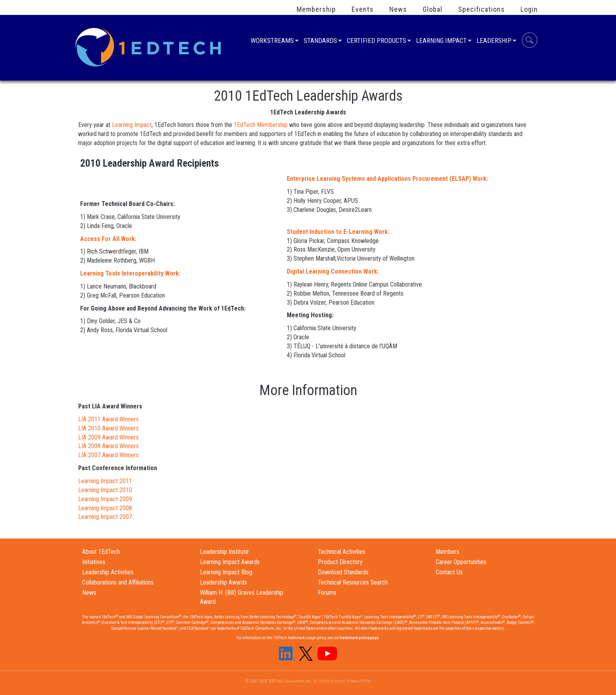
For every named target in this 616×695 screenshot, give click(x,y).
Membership (316, 9)
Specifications (481, 9)
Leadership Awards (224, 582)
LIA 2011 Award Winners (108, 419)
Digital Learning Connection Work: (333, 271)
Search (530, 41)
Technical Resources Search (353, 582)
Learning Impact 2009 (105, 499)
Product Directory (340, 562)
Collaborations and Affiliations (118, 582)
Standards (320, 41)
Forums (327, 593)
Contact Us (449, 572)
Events (363, 9)
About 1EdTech (101, 552)
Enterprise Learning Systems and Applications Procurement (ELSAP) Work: (387, 179)
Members (447, 552)
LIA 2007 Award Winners (108, 455)
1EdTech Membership (260, 125)
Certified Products (377, 41)
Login (529, 9)
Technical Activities (342, 552)
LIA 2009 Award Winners (108, 437)
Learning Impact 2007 (105, 517)
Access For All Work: (108, 239)
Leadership (494, 41)
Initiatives (94, 562)
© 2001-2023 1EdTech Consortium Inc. (279, 681)
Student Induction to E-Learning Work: (338, 232)
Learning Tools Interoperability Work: (130, 273)
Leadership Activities (108, 572)
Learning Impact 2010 (105, 490)
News (398, 9)
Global (433, 9)
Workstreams (272, 41)
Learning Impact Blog (226, 572)
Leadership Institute (224, 552)
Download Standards (343, 572)
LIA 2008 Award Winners (108, 446)
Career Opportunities (461, 562)
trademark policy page (359, 638)
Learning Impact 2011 (105, 481)
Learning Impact (441, 41)
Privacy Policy (359, 681)
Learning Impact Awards (230, 562)
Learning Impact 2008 (105, 508)
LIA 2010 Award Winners (108, 428)
